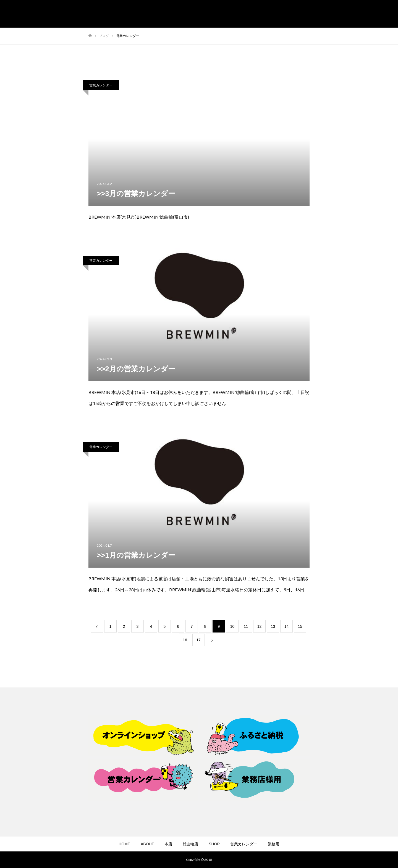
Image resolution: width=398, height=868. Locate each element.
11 (246, 626)
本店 (168, 844)
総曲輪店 (190, 844)
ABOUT (147, 844)
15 (300, 626)
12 (260, 626)
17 (198, 640)
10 (232, 626)
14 (287, 626)
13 (273, 626)
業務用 (274, 844)
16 (185, 640)
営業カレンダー (101, 85)
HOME (124, 844)
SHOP (214, 844)
